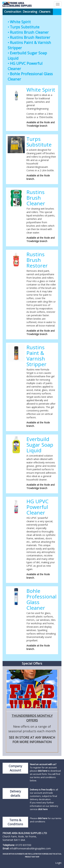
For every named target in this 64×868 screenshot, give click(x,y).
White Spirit (20, 22)
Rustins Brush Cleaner (29, 32)
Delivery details (15, 793)
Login (58, 863)
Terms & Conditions (15, 822)
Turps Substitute (25, 27)
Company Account (15, 768)
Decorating (30, 12)
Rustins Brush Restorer (30, 37)
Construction (13, 12)
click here (42, 771)
